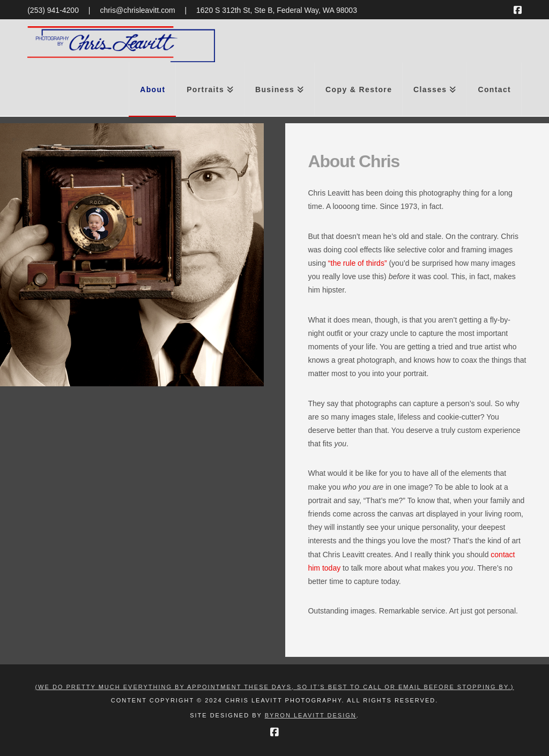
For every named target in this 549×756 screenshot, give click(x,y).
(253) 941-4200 (53, 10)
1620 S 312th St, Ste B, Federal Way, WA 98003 (277, 10)
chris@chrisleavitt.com (137, 10)
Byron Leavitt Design (311, 715)
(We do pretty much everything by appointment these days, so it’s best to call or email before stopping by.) (274, 687)
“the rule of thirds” (358, 263)
